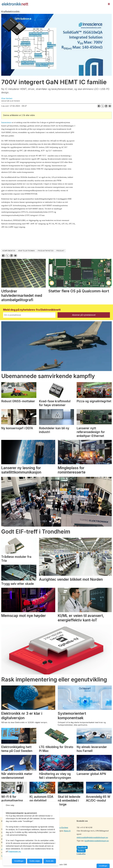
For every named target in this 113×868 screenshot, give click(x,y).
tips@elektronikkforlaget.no (97, 841)
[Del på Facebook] (99, 106)
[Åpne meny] (109, 4)
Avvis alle (50, 861)
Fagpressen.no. (15, 851)
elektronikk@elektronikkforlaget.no (92, 838)
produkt (60, 251)
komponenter (9, 251)
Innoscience (6, 123)
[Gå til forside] (15, 4)
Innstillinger (103, 866)
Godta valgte (35, 861)
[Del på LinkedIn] (106, 106)
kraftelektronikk (27, 251)
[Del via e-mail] (110, 106)
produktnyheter (46, 251)
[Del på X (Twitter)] (102, 106)
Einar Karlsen (62, 828)
